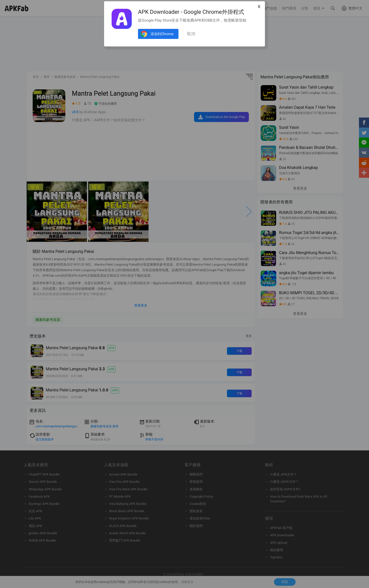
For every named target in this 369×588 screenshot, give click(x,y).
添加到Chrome (162, 34)
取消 (191, 34)
